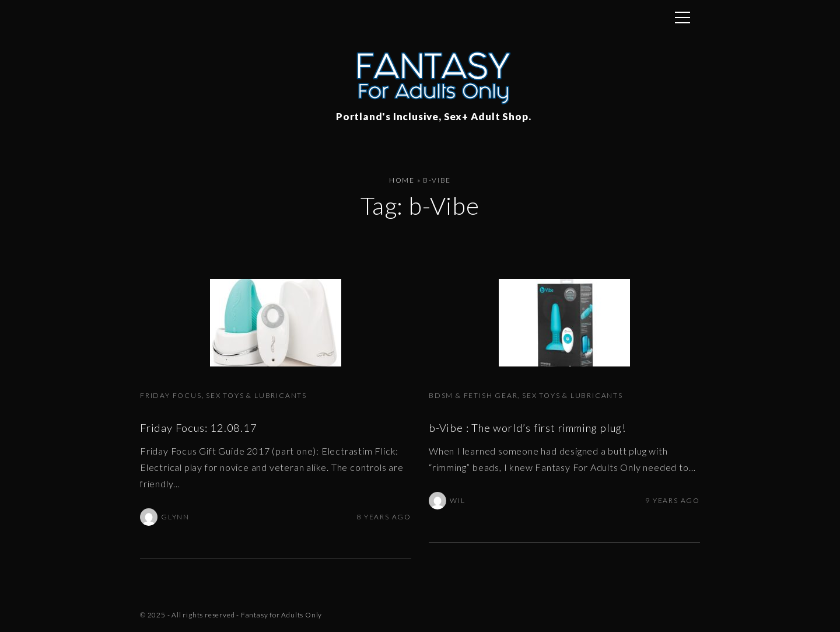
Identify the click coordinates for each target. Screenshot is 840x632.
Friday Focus (171, 395)
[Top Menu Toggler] (682, 18)
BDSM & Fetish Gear (473, 395)
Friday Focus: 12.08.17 (199, 428)
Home (402, 180)
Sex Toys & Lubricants (256, 395)
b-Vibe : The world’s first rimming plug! (528, 428)
